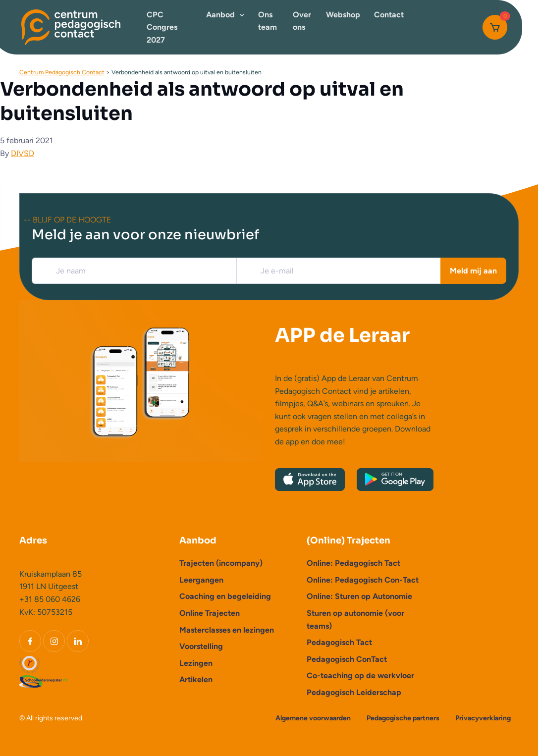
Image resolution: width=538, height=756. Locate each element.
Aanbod (220, 15)
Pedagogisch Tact (339, 642)
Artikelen (196, 679)
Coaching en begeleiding (225, 596)
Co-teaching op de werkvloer (360, 675)
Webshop (343, 15)
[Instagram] (54, 641)
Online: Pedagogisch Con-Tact (363, 580)
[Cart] (495, 27)
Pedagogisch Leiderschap (354, 692)
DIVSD (23, 153)
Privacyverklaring (483, 718)
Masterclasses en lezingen (227, 630)
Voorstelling (201, 646)
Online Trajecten (210, 613)
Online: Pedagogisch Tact (353, 563)
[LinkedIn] (78, 641)
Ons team (268, 21)
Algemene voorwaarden (313, 718)
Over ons (302, 21)
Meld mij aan (473, 271)
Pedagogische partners (403, 718)
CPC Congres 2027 (162, 27)
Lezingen (196, 663)
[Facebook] (30, 641)
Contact (389, 15)
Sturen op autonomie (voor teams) (355, 620)
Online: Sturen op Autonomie (359, 596)
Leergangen (201, 580)
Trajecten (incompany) (221, 563)
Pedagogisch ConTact (347, 659)
